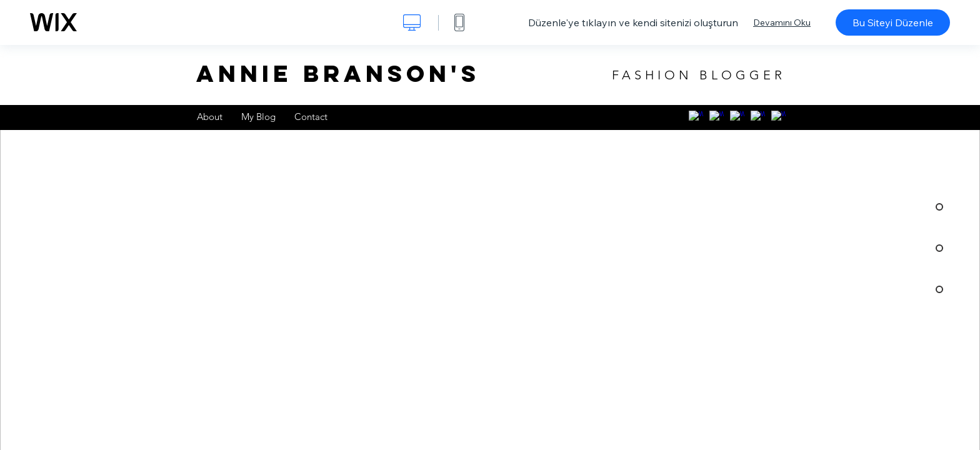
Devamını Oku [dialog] (782, 22)
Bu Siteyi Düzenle (893, 22)
